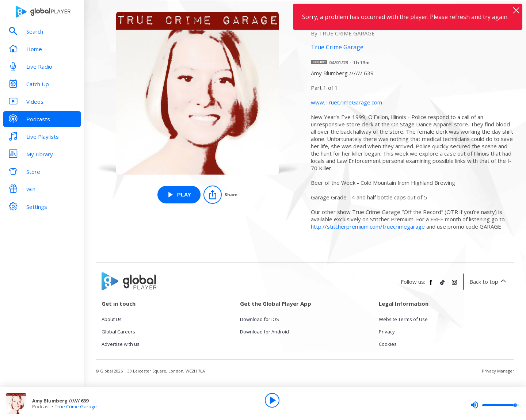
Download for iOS (260, 319)
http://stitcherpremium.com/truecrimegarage (368, 226)
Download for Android (264, 332)
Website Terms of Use (403, 319)
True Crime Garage (76, 406)
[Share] (220, 195)
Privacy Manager (498, 371)
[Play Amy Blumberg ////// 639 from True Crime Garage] (179, 195)
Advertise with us (121, 344)
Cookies (388, 344)
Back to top (489, 282)
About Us (112, 319)
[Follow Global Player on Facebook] (431, 285)
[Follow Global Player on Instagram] (454, 285)
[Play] (272, 400)
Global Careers (118, 332)
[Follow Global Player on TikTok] (443, 285)
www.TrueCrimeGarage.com (346, 102)
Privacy (387, 332)
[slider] (495, 405)
